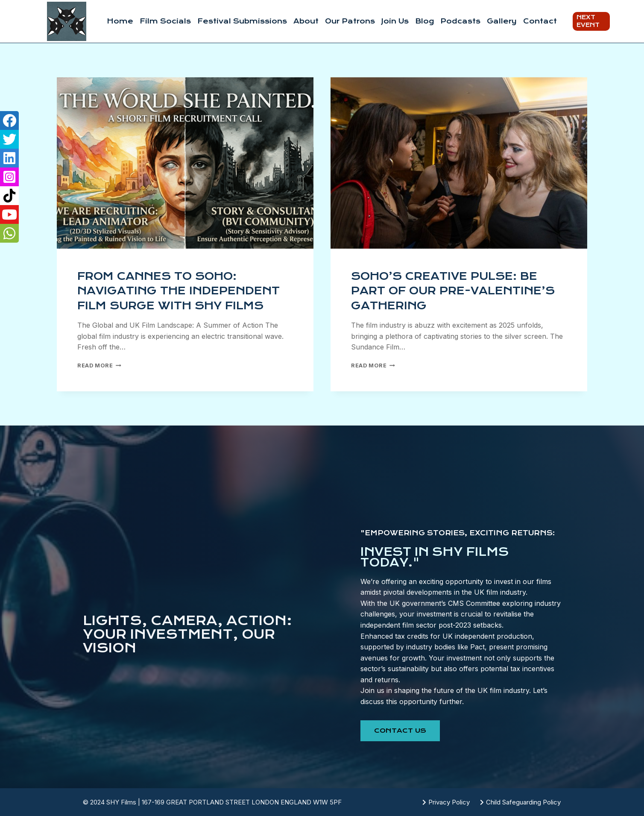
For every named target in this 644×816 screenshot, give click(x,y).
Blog (424, 21)
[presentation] (185, 163)
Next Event (588, 21)
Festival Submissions (242, 21)
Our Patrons (350, 21)
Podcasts (460, 21)
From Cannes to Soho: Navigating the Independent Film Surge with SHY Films (179, 291)
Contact (540, 21)
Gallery (502, 21)
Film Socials (165, 21)
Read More (99, 365)
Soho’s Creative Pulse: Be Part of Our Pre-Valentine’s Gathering (453, 291)
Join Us (395, 21)
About (306, 21)
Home (120, 21)
